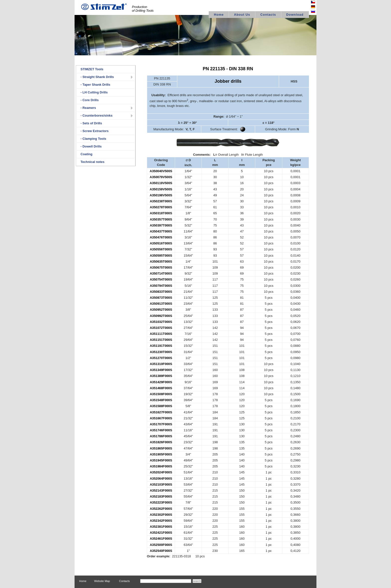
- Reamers (88, 108)
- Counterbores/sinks (97, 115)
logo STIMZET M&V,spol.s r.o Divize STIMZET (104, 6)
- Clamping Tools (93, 139)
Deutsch (308, 7)
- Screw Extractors (95, 131)
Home (219, 15)
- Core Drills (90, 100)
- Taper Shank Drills (95, 85)
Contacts (268, 15)
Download (295, 15)
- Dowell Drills (91, 146)
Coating (87, 154)
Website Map (102, 581)
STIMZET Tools (92, 69)
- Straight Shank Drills (97, 77)
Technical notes (93, 162)
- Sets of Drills (91, 123)
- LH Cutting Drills (94, 92)
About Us (242, 15)
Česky (309, 2)
